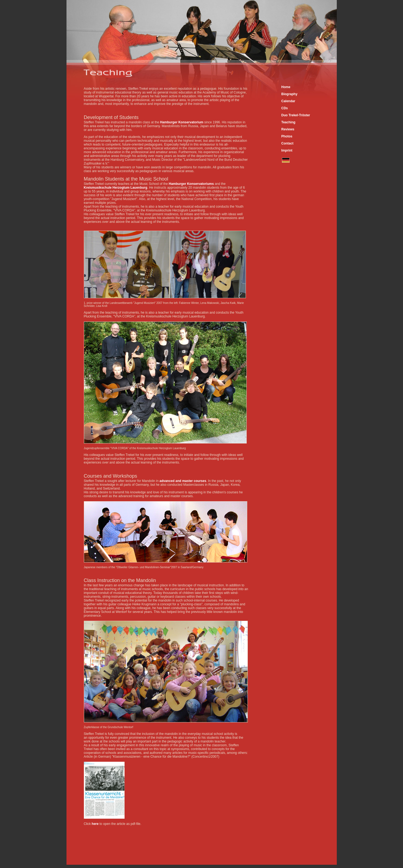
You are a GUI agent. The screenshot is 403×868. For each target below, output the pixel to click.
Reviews (288, 129)
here (95, 824)
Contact (288, 143)
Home (286, 87)
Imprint (287, 150)
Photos (287, 136)
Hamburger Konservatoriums (191, 184)
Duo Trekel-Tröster (296, 115)
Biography (289, 94)
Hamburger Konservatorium (182, 122)
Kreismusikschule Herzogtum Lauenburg (116, 188)
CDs (285, 108)
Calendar (288, 101)
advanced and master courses (183, 481)
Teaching (288, 122)
